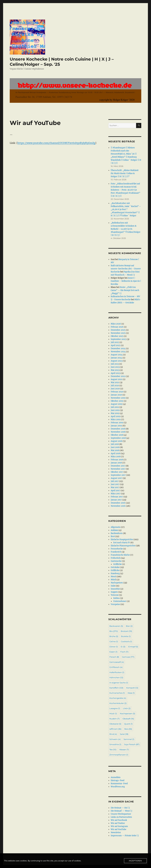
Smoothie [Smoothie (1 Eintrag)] (115, 744)
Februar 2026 (117, 327)
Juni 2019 (115, 410)
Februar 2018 (117, 460)
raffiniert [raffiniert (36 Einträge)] (115, 729)
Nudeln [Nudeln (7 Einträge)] (115, 719)
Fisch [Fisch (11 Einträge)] (124, 652)
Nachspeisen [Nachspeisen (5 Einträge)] (127, 713)
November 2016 (118, 506)
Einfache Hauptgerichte (122, 539)
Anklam (114, 530)
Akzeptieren (135, 861)
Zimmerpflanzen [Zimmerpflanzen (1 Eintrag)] (119, 755)
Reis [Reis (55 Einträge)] (128, 729)
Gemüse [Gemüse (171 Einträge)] (128, 657)
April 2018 (115, 453)
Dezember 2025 (118, 330)
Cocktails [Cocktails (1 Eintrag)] (126, 641)
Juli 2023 (115, 364)
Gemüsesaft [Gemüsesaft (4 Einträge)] (117, 662)
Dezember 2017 (118, 466)
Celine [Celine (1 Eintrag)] (114, 641)
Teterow (115, 595)
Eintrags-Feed (118, 780)
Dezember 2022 (118, 376)
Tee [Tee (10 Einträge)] (113, 750)
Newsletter (116, 832)
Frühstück (116, 558)
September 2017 (118, 475)
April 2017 (115, 491)
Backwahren (117, 533)
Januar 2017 (116, 500)
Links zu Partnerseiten (121, 817)
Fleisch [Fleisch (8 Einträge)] (114, 657)
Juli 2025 (115, 342)
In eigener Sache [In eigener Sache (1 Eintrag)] (119, 683)
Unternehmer (120, 601)
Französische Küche (120, 555)
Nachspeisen (117, 583)
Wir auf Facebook (119, 820)
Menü (113, 577)
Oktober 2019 (117, 401)
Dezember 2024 (118, 349)
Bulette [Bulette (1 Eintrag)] (126, 636)
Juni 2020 (115, 389)
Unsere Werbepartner (121, 814)
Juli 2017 (115, 481)
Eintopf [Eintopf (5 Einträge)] (133, 647)
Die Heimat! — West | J (121, 811)
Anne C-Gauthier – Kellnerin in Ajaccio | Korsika (126, 281)
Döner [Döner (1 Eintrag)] (114, 647)
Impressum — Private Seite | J (125, 836)
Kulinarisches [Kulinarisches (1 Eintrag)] (117, 693)
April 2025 (116, 345)
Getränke (115, 567)
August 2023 (117, 361)
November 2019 (118, 398)
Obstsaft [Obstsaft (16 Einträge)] (128, 719)
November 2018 (118, 432)
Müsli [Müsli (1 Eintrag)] (113, 713)
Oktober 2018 (117, 435)
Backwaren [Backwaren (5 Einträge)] (116, 626)
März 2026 (116, 324)
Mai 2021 (115, 382)
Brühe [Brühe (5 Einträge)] (114, 636)
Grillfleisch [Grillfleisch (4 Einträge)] (116, 667)
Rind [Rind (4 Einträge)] (113, 734)
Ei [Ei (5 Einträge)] (123, 647)
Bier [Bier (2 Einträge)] (129, 626)
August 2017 (116, 478)
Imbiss (116, 598)
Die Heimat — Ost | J (120, 808)
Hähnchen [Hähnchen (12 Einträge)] (116, 677)
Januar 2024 (116, 358)
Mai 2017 (115, 487)
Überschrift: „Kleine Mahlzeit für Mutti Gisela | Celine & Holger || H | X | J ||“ (125, 173)
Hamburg (115, 573)
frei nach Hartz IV (122, 543)
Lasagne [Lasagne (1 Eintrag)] (115, 708)
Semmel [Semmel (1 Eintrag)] (129, 739)
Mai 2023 (115, 370)
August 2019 (117, 404)
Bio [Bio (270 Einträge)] (114, 631)
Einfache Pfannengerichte (123, 546)
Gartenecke (116, 561)
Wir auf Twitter (118, 823)
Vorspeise (115, 604)
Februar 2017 (117, 497)
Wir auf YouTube (118, 829)
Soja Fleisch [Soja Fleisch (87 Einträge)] (132, 744)
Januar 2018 (116, 463)
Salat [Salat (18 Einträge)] (124, 734)
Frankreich (116, 552)
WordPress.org (118, 787)
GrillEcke (118, 564)
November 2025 (118, 333)
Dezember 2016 (118, 503)
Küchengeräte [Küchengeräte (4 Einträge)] (118, 698)
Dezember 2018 (118, 429)
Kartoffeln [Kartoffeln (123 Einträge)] (116, 688)
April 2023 (116, 373)
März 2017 (116, 494)
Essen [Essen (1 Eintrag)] (113, 652)
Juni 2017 (115, 484)
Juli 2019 (115, 407)
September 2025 (118, 339)
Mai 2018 (115, 450)
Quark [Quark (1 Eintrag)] (128, 724)
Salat (113, 586)
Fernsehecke (117, 549)
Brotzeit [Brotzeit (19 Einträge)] (126, 631)
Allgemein (116, 527)
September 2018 (118, 438)
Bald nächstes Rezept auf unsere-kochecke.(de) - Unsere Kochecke (126, 269)
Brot (113, 536)
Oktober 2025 (117, 336)
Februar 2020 (117, 392)
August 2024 (117, 355)
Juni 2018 (115, 447)
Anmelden (116, 777)
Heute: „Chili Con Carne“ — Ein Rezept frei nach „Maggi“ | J (125, 290)
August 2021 (116, 379)
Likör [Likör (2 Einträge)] (127, 708)
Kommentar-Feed (119, 784)
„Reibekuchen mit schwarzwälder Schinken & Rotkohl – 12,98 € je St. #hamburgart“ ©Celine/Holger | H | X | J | (126, 229)
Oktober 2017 (117, 472)
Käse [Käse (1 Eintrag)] (131, 693)
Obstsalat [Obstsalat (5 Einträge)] (115, 724)
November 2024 (118, 352)
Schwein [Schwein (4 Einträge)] (115, 739)
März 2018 (116, 457)
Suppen (114, 592)
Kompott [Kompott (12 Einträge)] (132, 688)
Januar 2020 (116, 395)
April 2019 (116, 416)
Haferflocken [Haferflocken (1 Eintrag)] (117, 672)
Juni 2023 (115, 367)
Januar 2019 (116, 426)
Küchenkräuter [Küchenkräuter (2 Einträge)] (118, 703)
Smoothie (115, 589)
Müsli (113, 580)
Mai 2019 (115, 413)
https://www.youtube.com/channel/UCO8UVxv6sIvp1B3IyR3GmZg (56, 143)
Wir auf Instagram (119, 826)
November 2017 (118, 469)
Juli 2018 (115, 444)
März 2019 (116, 420)
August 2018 (116, 441)
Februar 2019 (117, 423)
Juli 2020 (115, 386)
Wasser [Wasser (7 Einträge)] (124, 750)
